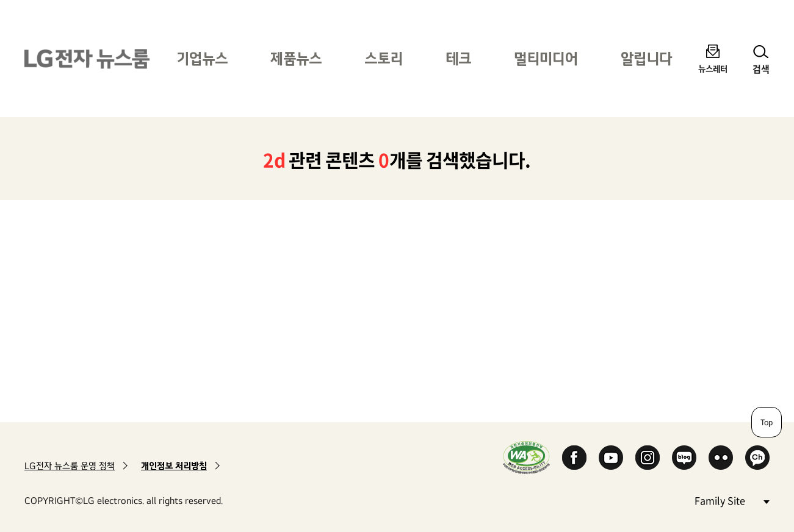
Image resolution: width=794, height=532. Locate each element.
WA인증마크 (526, 457)
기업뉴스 (202, 58)
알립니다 (646, 58)
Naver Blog (684, 458)
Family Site (732, 500)
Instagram (648, 458)
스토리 (384, 58)
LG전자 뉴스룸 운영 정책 (70, 466)
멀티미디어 (546, 58)
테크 (458, 58)
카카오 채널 (757, 458)
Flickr (721, 458)
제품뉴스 (296, 58)
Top (767, 422)
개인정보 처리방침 (174, 466)
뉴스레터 (713, 69)
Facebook (574, 458)
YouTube (611, 458)
